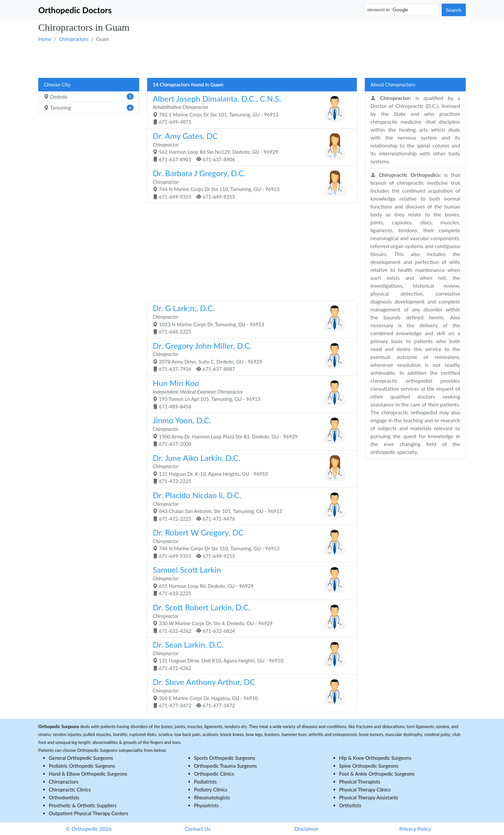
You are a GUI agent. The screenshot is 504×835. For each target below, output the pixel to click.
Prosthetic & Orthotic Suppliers (83, 805)
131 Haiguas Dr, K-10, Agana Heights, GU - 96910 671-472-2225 (250, 469)
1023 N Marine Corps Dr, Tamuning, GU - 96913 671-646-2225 (250, 319)
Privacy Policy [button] (415, 829)
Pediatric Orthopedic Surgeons (82, 766)
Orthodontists (64, 797)
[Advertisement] (236, 60)
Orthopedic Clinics (214, 774)
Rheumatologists (212, 797)
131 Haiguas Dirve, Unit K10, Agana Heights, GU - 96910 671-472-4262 (250, 655)
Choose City (57, 84)
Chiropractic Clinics (70, 789)
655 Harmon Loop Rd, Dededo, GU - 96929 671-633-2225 (250, 580)
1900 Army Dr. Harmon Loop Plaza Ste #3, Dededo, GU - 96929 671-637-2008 (250, 431)
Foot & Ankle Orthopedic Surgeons (377, 774)
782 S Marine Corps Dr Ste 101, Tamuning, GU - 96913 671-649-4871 (250, 109)
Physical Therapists (360, 782)
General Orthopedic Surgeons (81, 758)
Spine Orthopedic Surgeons (369, 766)
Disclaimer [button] (306, 829)
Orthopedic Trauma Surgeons (225, 766)
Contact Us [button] (198, 829)
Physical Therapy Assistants (369, 797)
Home (45, 39)
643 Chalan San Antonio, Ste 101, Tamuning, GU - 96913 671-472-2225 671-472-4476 (250, 506)
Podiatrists (205, 782)
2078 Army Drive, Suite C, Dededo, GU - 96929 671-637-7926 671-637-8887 (250, 356)
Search (454, 10)
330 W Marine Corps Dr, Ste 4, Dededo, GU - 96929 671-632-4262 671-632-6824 (250, 618)
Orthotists (350, 805)
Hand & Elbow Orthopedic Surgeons (88, 774)
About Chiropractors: (393, 84)
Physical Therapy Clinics (365, 789)
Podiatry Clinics (211, 789)
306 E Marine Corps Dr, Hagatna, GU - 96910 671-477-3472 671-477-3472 (250, 693)
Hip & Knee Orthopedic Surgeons (375, 758)
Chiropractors (74, 39)
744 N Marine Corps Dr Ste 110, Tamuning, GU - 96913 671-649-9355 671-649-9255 (250, 184)
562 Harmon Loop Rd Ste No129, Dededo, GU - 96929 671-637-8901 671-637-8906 (250, 147)
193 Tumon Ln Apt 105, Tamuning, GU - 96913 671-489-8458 (250, 394)
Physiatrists (206, 805)
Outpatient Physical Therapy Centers (89, 813)
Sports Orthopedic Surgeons (225, 758)
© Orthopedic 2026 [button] (89, 829)
